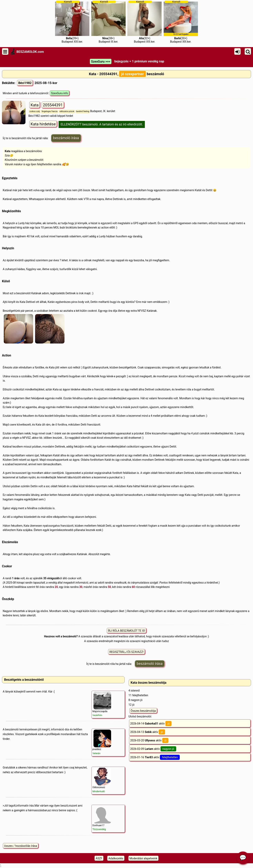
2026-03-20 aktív (149, 740)
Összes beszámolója (143, 711)
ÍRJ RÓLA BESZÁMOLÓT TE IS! (127, 631)
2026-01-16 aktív (155, 757)
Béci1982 (25, 83)
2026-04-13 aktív (148, 732)
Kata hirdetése (43, 124)
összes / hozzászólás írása (21, 846)
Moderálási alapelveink (143, 858)
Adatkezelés (116, 858)
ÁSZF (99, 858)
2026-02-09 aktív (153, 749)
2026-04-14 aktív (151, 724)
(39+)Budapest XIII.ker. (72, 22)
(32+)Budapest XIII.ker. (145, 22)
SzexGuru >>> (101, 62)
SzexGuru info (59, 93)
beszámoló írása (66, 138)
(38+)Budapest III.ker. (108, 22)
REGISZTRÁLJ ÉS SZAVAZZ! (126, 652)
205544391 (53, 105)
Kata (35, 105)
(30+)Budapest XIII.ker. (181, 22)
